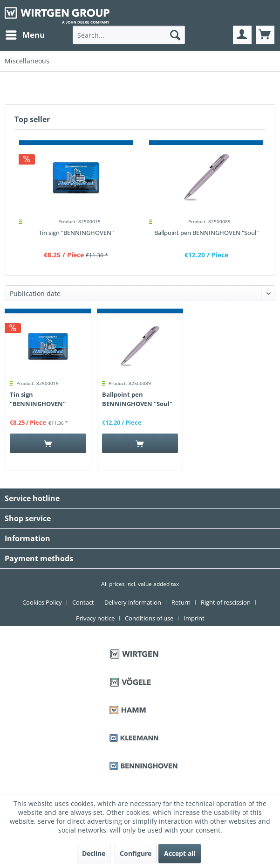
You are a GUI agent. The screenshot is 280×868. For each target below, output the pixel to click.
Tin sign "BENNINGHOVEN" (76, 233)
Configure (136, 853)
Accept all (180, 853)
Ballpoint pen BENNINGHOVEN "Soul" (206, 233)
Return (181, 602)
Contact (83, 602)
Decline (94, 853)
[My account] (242, 35)
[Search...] (129, 35)
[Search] (175, 35)
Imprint (194, 618)
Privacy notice (95, 618)
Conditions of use (149, 618)
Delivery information (133, 602)
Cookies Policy (42, 602)
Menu (25, 34)
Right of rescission (226, 602)
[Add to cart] (48, 443)
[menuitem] (25, 35)
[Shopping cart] (265, 35)
